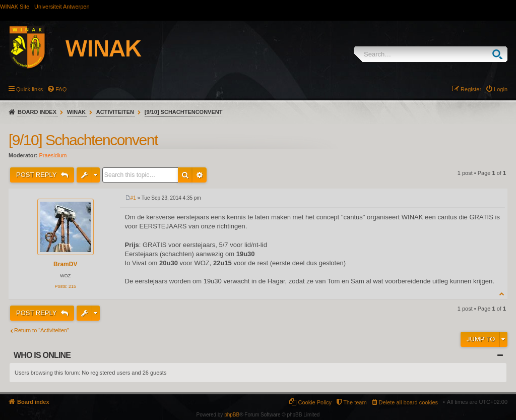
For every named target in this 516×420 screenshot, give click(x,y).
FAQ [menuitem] (61, 89)
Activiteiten (115, 112)
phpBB (232, 415)
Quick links (29, 89)
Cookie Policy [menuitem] (315, 402)
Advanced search (200, 175)
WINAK (76, 112)
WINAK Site (15, 7)
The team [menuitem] (355, 402)
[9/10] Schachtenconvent (184, 112)
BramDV (65, 264)
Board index (37, 112)
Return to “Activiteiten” (42, 330)
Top (502, 294)
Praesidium (53, 155)
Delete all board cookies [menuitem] (408, 402)
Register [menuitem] (471, 89)
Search (500, 54)
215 (72, 286)
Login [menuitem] (501, 89)
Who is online (42, 355)
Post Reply (37, 175)
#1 (133, 198)
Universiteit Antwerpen (62, 7)
